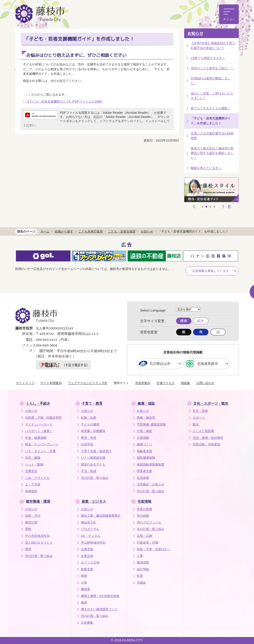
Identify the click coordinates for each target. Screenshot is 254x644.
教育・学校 (89, 438)
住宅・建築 (33, 458)
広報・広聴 (144, 536)
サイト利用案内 (51, 383)
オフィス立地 (90, 563)
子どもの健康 (90, 424)
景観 (28, 529)
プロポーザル (90, 529)
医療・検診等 (146, 418)
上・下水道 (33, 484)
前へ (194, 206)
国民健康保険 (146, 458)
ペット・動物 (34, 465)
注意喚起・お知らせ (151, 484)
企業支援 (87, 549)
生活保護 (143, 478)
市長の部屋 (144, 509)
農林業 (86, 589)
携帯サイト (121, 383)
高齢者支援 (144, 451)
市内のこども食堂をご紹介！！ (212, 68)
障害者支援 (144, 471)
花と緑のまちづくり (39, 543)
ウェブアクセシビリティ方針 (88, 383)
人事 (140, 556)
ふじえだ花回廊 (203, 431)
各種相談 (31, 491)
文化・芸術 (200, 411)
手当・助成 (89, 471)
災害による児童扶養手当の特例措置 (212, 136)
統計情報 (143, 569)
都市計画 (31, 522)
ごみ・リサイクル (37, 478)
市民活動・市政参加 (206, 444)
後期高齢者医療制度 (151, 465)
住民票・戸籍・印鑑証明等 (43, 418)
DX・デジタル (91, 536)
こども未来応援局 (91, 231)
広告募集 (87, 623)
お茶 (84, 583)
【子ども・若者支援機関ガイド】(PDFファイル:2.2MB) (64, 101)
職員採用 (143, 563)
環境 (28, 549)
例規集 (185, 383)
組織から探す (64, 231)
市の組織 (143, 516)
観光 (196, 424)
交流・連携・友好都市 (208, 438)
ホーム (45, 231)
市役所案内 (143, 383)
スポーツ (199, 418)
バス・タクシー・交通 (40, 451)
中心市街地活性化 (37, 536)
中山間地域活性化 (93, 543)
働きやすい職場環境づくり (99, 609)
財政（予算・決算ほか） (154, 549)
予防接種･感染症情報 (151, 424)
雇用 (84, 603)
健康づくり (144, 444)
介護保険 (143, 438)
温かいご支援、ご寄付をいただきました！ (212, 96)
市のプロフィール (149, 522)
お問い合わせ (205, 383)
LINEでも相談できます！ (208, 58)
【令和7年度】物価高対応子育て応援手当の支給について (213, 45)
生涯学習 (87, 444)
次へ (223, 206)
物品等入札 (89, 522)
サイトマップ (25, 383)
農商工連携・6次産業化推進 (100, 596)
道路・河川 (33, 516)
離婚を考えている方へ (206, 168)
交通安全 (31, 471)
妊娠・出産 (89, 418)
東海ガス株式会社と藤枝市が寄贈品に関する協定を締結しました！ (212, 153)
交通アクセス (166, 383)
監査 (140, 576)
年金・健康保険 (36, 438)
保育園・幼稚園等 (93, 431)
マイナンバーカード (39, 424)
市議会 (141, 583)
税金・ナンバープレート (42, 444)
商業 (84, 576)
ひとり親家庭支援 (93, 458)
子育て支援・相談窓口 (96, 451)
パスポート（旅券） (39, 431)
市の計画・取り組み (95, 478)
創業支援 (87, 569)
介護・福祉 (144, 431)
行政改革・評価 (148, 543)
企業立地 (87, 556)
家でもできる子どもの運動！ (211, 108)
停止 (229, 206)
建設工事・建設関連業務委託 (101, 516)
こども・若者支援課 (122, 231)
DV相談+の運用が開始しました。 (211, 81)
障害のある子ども (93, 465)
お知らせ (195, 34)
